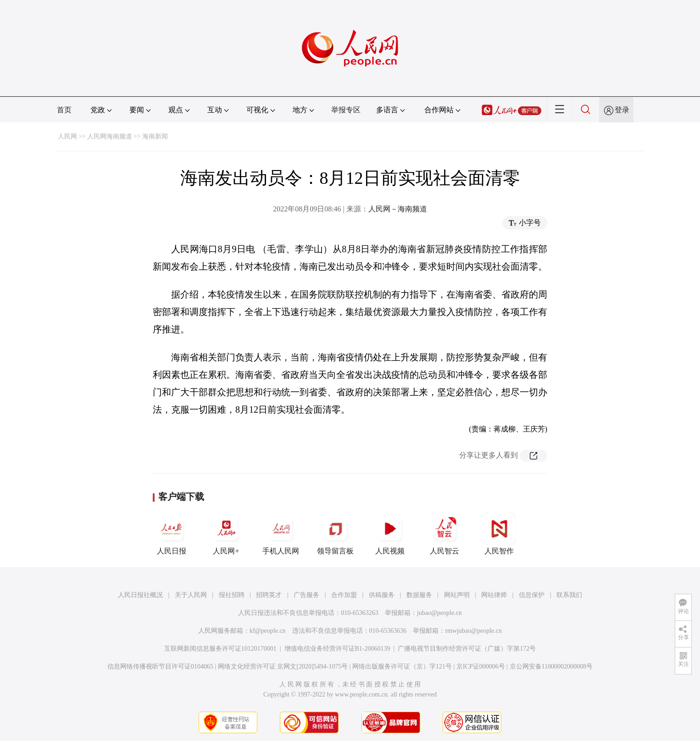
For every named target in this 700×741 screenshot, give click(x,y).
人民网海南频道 (110, 136)
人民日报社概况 (140, 595)
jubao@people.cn (439, 613)
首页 (64, 110)
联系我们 (569, 595)
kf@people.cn (268, 631)
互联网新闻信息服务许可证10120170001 (220, 649)
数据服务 (419, 595)
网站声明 (457, 595)
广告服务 (306, 595)
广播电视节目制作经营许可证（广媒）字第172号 (467, 649)
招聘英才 (269, 595)
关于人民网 (191, 595)
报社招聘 (232, 595)
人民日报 (172, 534)
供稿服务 (382, 595)
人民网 (67, 136)
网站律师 (494, 595)
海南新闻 (155, 136)
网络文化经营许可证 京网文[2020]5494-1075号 (283, 666)
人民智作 (499, 534)
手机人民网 (281, 534)
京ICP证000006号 (481, 666)
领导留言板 (335, 534)
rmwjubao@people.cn (473, 631)
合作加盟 (344, 595)
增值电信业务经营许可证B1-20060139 (337, 649)
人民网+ (226, 534)
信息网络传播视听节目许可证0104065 (160, 666)
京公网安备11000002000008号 (551, 666)
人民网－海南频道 (398, 209)
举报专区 (346, 110)
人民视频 (390, 534)
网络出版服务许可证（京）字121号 (402, 666)
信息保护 (532, 595)
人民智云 (444, 534)
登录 (622, 110)
